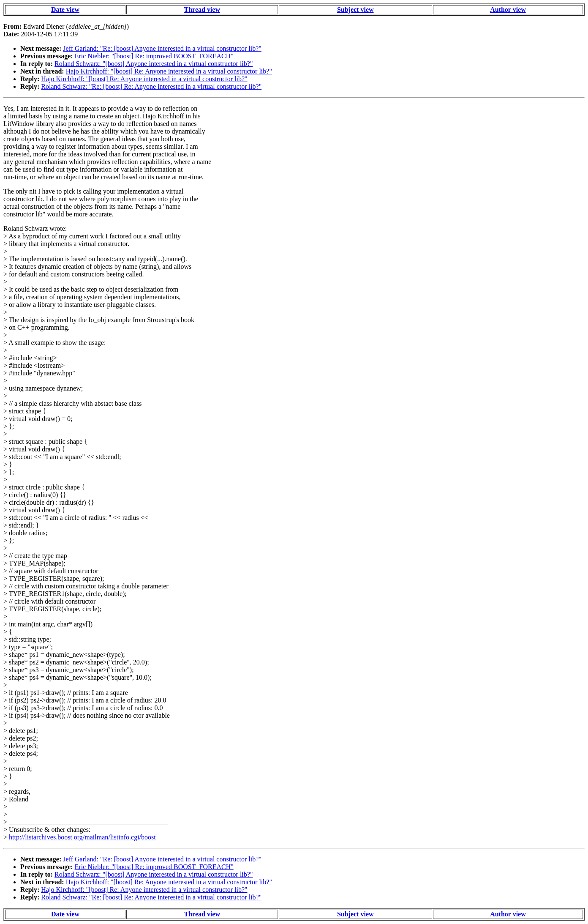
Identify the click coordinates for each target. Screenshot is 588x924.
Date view (65, 10)
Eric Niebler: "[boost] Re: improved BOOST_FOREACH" (154, 56)
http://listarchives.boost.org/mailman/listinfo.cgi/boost (82, 837)
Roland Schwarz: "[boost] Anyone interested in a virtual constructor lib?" (154, 64)
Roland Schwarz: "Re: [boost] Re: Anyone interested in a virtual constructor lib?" (151, 86)
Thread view (202, 10)
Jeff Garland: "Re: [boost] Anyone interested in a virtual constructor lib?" (162, 48)
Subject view (355, 10)
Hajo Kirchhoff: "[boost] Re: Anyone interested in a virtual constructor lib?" (169, 71)
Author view (508, 10)
